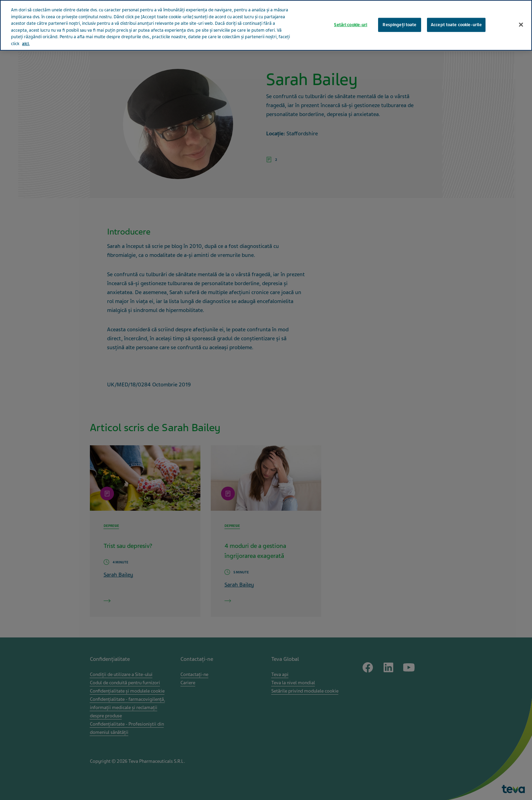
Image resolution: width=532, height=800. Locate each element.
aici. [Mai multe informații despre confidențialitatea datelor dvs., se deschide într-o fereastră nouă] (26, 39)
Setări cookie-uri (351, 20)
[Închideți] (521, 20)
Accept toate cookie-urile (456, 20)
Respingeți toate (399, 20)
